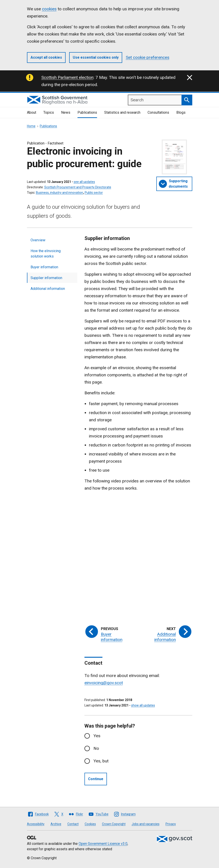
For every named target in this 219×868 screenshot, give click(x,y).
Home (31, 126)
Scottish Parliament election (67, 77)
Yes (97, 736)
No (96, 748)
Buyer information (44, 267)
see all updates (84, 182)
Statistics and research (122, 112)
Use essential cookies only (96, 57)
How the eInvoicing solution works (46, 254)
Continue (96, 779)
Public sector (94, 193)
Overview (38, 240)
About (32, 112)
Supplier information (46, 278)
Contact (73, 824)
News (66, 112)
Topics (49, 112)
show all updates (143, 705)
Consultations (158, 112)
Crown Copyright (114, 824)
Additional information (48, 289)
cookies (49, 9)
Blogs (181, 112)
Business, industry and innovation (60, 193)
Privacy (171, 824)
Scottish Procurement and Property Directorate (78, 187)
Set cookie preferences (148, 57)
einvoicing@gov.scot (104, 683)
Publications (87, 112)
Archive (56, 824)
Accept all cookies (46, 57)
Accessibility (36, 824)
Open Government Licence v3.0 (103, 844)
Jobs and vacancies (146, 824)
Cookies (90, 824)
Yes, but (101, 761)
